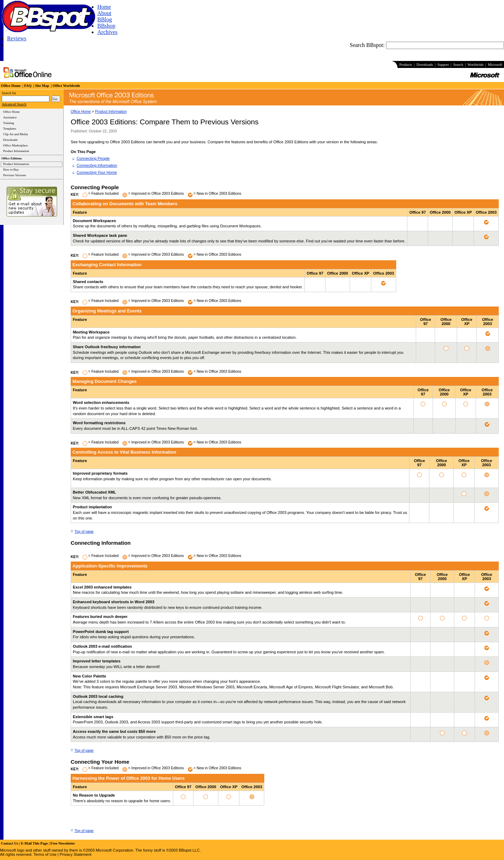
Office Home (81, 112)
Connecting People (93, 158)
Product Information (111, 112)
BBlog (105, 19)
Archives (107, 32)
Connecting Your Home (97, 172)
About (104, 13)
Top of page (84, 532)
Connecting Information (97, 165)
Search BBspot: (368, 45)
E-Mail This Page (34, 843)
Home (104, 7)
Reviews (17, 38)
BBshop (106, 26)
